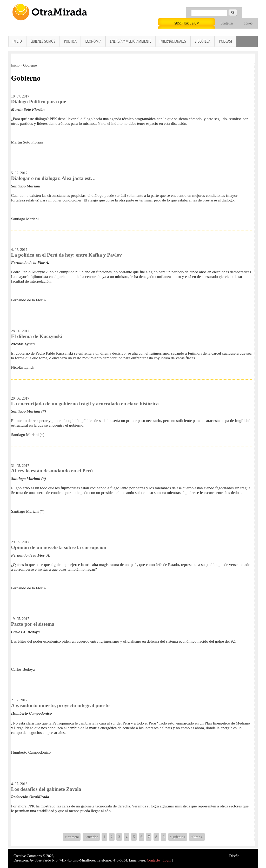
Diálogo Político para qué (39, 102)
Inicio (15, 65)
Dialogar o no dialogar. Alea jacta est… (54, 178)
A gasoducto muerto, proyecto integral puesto (61, 705)
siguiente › (178, 837)
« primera (72, 837)
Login (167, 860)
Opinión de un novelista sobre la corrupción (59, 547)
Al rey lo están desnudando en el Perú (52, 471)
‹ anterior (91, 837)
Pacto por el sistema (33, 624)
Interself (246, 856)
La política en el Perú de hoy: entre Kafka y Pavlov (66, 255)
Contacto (153, 860)
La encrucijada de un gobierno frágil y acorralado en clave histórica (85, 404)
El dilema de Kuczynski (37, 336)
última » (197, 837)
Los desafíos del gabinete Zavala (46, 789)
